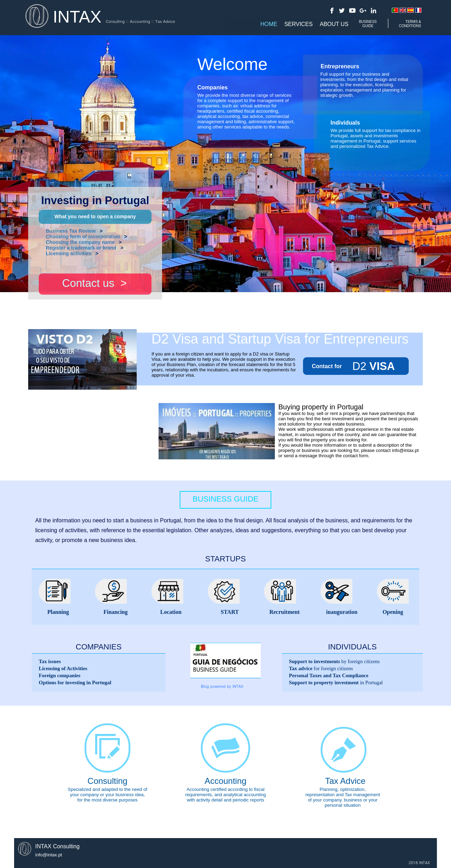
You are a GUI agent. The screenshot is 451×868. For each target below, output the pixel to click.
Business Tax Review (71, 231)
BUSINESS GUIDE (368, 24)
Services (299, 24)
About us (334, 24)
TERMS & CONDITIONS (410, 24)
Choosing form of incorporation (83, 237)
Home (269, 24)
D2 (359, 366)
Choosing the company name (80, 242)
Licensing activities (69, 253)
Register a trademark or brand (81, 248)
